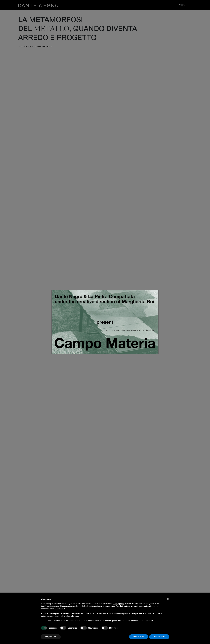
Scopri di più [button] (51, 637)
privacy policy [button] (119, 604)
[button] (168, 599)
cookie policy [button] (60, 609)
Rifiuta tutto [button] (139, 637)
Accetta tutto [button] (159, 637)
